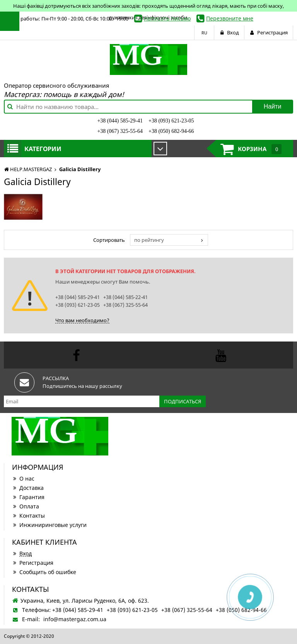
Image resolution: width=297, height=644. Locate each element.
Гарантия (28, 497)
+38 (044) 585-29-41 (120, 121)
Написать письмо (167, 18)
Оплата (26, 506)
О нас (23, 478)
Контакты (28, 516)
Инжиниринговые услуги (49, 525)
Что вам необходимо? (82, 320)
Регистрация (33, 563)
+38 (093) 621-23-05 (171, 121)
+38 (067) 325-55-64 (120, 131)
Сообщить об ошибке (44, 572)
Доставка (28, 488)
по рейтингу (149, 240)
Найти (273, 106)
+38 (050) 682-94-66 (171, 131)
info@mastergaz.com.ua (75, 619)
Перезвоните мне (230, 18)
